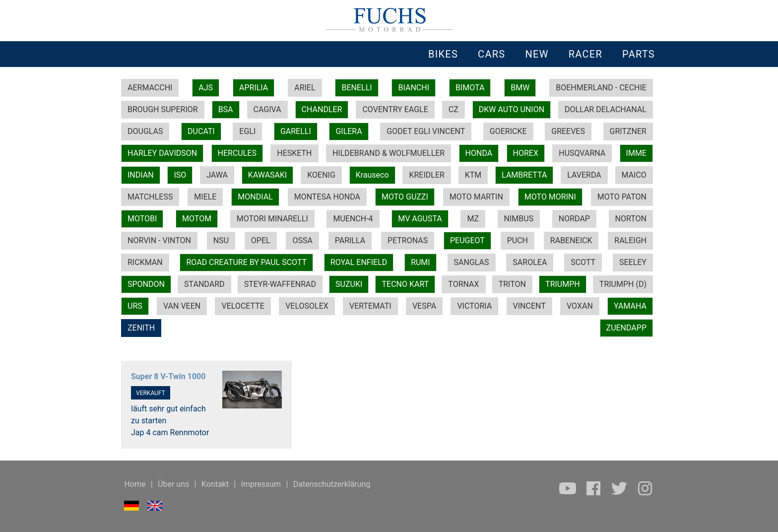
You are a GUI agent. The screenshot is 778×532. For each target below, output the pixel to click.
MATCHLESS (150, 197)
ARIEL (305, 88)
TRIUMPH (563, 284)
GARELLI (296, 131)
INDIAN (141, 175)
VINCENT (529, 306)
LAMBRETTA (524, 175)
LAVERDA (584, 175)
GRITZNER (628, 131)
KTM (473, 175)
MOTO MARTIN (476, 197)
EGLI (247, 131)
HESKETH (294, 153)
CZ (454, 109)
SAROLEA (530, 262)
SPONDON (146, 284)
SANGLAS (472, 262)
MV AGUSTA (420, 219)
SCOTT (583, 262)
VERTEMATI (370, 306)
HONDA (479, 153)
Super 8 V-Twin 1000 (168, 376)
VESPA (424, 306)
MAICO (634, 175)
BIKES (443, 54)
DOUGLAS (145, 131)
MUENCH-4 (353, 219)
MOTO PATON (622, 197)
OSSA (302, 240)
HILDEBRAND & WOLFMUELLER (389, 153)
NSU (221, 240)
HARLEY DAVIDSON (162, 153)
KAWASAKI (268, 175)
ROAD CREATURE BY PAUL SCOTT (246, 262)
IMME (636, 153)
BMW (520, 88)
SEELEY (633, 262)
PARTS (639, 54)
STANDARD (204, 284)
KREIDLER (426, 175)
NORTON (631, 219)
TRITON (512, 284)
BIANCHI (414, 88)
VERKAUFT (151, 393)
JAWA (217, 175)
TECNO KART (405, 284)
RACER (585, 54)
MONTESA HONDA (327, 197)
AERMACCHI (150, 88)
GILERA (349, 131)
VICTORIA (474, 306)
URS (135, 306)
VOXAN (580, 306)
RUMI (421, 262)
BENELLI (357, 88)
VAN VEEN (182, 306)
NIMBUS (519, 219)
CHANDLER (322, 109)
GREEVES (568, 131)
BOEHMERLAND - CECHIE (601, 88)
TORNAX (463, 284)
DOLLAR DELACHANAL (606, 109)
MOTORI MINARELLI (272, 219)
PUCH (518, 240)
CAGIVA (267, 109)
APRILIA (254, 88)
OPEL (261, 240)
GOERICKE (508, 131)
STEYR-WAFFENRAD (280, 284)
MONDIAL (255, 197)
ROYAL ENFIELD (359, 262)
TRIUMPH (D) (623, 284)
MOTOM (197, 219)
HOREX (526, 153)
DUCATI (201, 131)
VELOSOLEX (307, 306)
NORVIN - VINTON (159, 240)
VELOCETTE (243, 306)
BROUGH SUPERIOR (163, 109)
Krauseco (372, 175)
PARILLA (350, 240)
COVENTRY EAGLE (395, 109)
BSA (226, 109)
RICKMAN (145, 262)
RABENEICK (571, 240)
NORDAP (574, 219)
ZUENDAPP (626, 328)
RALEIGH (630, 240)
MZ (473, 219)
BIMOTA (470, 88)
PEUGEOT (467, 240)
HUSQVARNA (582, 153)
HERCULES (237, 153)
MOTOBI (142, 219)
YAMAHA (630, 306)
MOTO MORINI (550, 197)
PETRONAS (408, 240)
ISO (180, 175)
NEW (537, 54)
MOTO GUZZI (405, 197)
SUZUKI (349, 284)
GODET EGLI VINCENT (426, 131)
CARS (491, 54)
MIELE (205, 197)
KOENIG (321, 175)
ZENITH (141, 328)
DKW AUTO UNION (512, 109)
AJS (206, 88)
